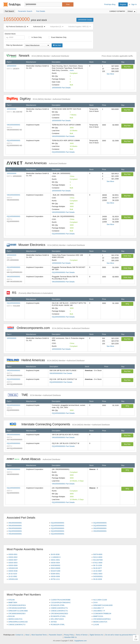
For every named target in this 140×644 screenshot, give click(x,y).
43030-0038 (13, 571)
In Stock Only (35, 37)
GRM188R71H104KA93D (103, 605)
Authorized (40, 27)
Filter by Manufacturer (14, 45)
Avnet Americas (37, 163)
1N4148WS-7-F (99, 611)
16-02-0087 (98, 571)
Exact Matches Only (57, 37)
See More (110, 74)
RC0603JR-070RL (58, 625)
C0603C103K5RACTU (17, 625)
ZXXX (95, 603)
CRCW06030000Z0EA (17, 614)
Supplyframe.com (80, 641)
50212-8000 (98, 557)
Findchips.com (12, 4)
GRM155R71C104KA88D (18, 611)
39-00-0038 (55, 554)
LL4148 (96, 625)
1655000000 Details (85, 20)
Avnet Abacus (34, 459)
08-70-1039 (98, 565)
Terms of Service (82, 635)
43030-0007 (13, 560)
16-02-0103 (13, 574)
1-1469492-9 (56, 557)
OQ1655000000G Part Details (63, 152)
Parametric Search (55, 635)
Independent (57, 27)
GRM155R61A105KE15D (18, 622)
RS (30, 293)
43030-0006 (55, 576)
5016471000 (55, 571)
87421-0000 (98, 563)
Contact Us (19, 635)
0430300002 (55, 565)
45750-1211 (55, 579)
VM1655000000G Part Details (63, 136)
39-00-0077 (98, 568)
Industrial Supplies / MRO (80, 27)
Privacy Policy (69, 635)
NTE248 (11, 600)
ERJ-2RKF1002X (57, 619)
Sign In (134, 4)
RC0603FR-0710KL (58, 616)
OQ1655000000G (14, 140)
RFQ (127, 304)
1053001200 (13, 579)
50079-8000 (98, 554)
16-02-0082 (13, 576)
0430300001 (98, 576)
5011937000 (98, 560)
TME (34, 395)
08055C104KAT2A (15, 619)
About (27, 635)
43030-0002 (13, 557)
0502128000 (55, 568)
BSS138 (11, 616)
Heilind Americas (46, 360)
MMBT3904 (13, 603)
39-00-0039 (98, 579)
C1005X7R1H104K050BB (61, 600)
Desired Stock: (15, 36)
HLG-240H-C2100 (100, 600)
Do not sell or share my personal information (121, 635)
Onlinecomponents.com (48, 328)
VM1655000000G (14, 125)
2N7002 (54, 622)
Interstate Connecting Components (58, 424)
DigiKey (39, 99)
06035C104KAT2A (100, 622)
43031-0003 (98, 574)
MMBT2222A (98, 616)
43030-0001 (13, 554)
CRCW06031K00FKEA (102, 619)
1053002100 (13, 568)
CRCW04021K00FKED (17, 608)
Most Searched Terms (39, 635)
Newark (38, 56)
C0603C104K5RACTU (59, 611)
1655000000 (12, 66)
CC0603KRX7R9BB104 (102, 614)
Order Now (127, 256)
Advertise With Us (70, 637)
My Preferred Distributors (18, 27)
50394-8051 (55, 574)
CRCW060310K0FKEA (17, 605)
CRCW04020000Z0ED (59, 614)
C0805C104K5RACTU (59, 608)
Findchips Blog (110, 4)
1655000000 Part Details (61, 88)
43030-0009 (13, 565)
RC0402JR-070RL (58, 605)
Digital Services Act (96, 635)
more (72, 70)
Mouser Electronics (46, 245)
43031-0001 (55, 560)
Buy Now (127, 67)
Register (123, 4)
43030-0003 (13, 563)
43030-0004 (55, 563)
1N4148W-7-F (98, 608)
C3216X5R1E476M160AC (61, 603)
